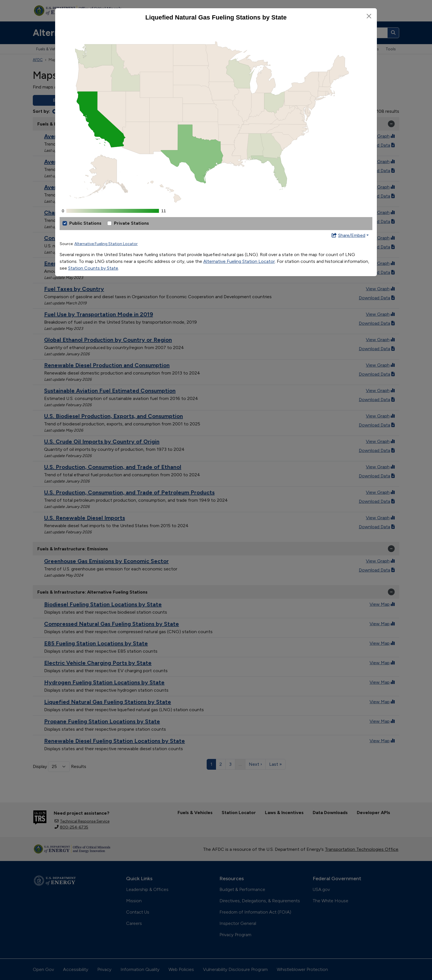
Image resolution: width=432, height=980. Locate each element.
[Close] (369, 16)
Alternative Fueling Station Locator (106, 244)
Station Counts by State (93, 268)
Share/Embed (348, 235)
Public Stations (85, 223)
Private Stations (131, 223)
